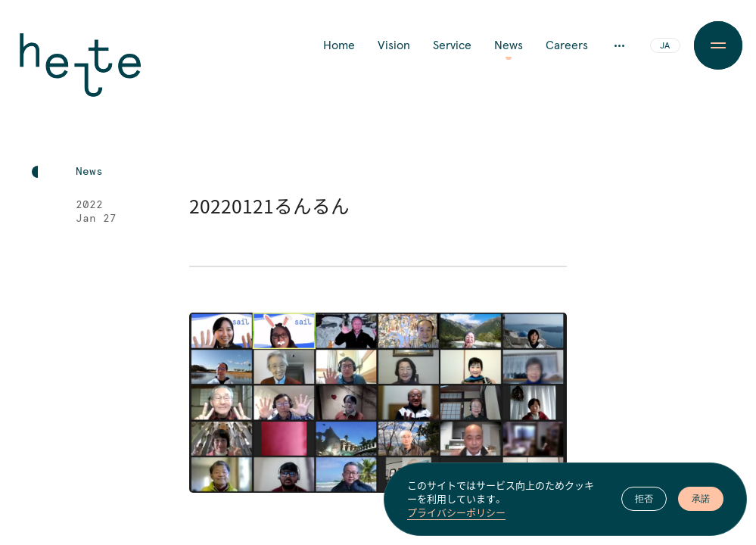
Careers (567, 45)
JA (665, 46)
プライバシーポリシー (456, 512)
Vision (394, 45)
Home (339, 45)
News (509, 45)
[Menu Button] (718, 45)
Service (452, 45)
